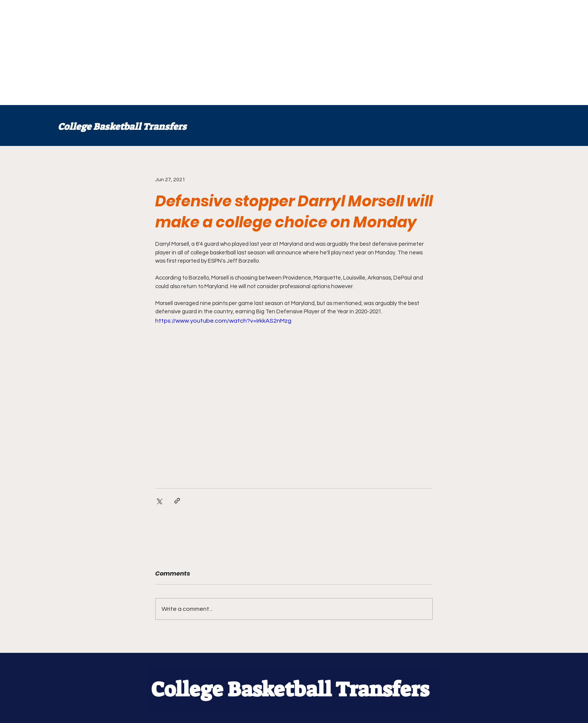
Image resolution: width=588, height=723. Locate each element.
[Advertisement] (225, 53)
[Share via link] (177, 501)
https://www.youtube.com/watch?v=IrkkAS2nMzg (223, 321)
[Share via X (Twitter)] (159, 501)
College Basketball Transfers (122, 127)
